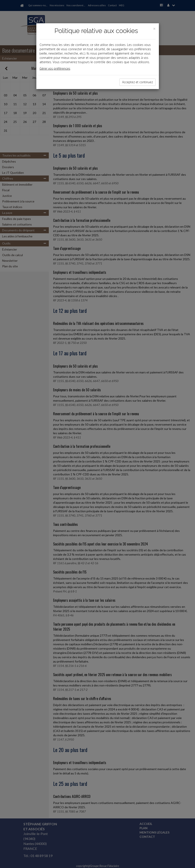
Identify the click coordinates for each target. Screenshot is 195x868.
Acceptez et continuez (137, 82)
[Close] (154, 29)
